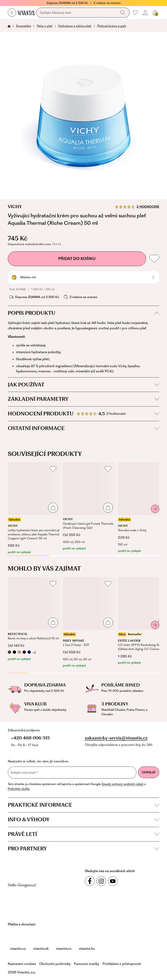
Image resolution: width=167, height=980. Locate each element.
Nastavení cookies (22, 964)
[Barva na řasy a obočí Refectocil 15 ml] (34, 619)
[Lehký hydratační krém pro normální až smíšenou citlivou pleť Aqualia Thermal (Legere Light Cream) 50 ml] (34, 508)
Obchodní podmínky (55, 964)
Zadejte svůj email (24, 773)
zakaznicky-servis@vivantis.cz (116, 738)
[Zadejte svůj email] (72, 773)
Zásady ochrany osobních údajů (122, 784)
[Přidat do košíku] (53, 508)
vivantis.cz (18, 949)
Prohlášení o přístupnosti (122, 964)
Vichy (15, 207)
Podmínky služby (19, 789)
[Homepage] (26, 13)
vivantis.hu (87, 949)
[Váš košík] (155, 13)
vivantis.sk (41, 949)
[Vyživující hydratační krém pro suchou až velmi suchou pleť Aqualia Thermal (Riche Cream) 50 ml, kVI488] (83, 116)
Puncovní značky (87, 964)
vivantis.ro (64, 949)
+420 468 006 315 (30, 738)
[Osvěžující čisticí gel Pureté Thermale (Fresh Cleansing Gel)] (89, 506)
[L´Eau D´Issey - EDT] (89, 623)
